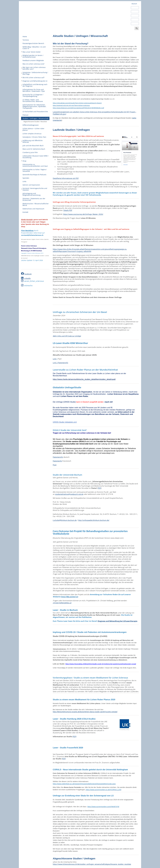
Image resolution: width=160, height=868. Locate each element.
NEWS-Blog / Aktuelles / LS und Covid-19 (34, 48)
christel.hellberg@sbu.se (62, 603)
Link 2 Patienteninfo (60, 363)
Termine (26, 40)
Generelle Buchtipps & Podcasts (34, 175)
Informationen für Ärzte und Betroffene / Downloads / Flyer (34, 90)
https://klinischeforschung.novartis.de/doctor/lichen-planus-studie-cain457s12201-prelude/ (85, 712)
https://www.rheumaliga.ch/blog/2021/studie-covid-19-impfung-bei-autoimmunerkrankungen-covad (101, 664)
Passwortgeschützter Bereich (33, 43)
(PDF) (74, 736)
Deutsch (134, 4)
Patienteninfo (58, 457)
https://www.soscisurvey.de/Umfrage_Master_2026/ (83, 214)
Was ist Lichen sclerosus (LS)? (33, 64)
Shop (24, 161)
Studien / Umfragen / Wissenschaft (35, 118)
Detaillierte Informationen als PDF (66, 178)
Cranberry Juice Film (30, 152)
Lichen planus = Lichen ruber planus (33, 129)
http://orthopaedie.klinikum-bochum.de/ (94, 520)
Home (25, 37)
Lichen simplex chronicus (32, 134)
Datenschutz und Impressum (33, 209)
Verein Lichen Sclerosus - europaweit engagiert (38, 15)
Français (134, 16)
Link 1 (55, 359)
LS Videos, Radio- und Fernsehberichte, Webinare (33, 100)
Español (134, 12)
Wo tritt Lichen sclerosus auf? (33, 78)
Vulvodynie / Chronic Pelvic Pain (34, 137)
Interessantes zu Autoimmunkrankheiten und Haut (35, 165)
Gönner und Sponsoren (31, 185)
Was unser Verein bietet (31, 52)
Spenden (26, 178)
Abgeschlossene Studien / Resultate (35, 122)
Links (24, 181)
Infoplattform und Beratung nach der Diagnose (34, 85)
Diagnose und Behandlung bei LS (34, 81)
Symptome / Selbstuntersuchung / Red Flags (35, 73)
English (134, 8)
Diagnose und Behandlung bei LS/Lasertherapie (117, 621)
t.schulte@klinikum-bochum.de (65, 520)
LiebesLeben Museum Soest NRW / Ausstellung (35, 157)
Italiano (134, 20)
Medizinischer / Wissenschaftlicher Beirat (36, 204)
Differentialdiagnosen (31, 125)
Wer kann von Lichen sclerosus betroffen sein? (33, 68)
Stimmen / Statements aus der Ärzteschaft (34, 199)
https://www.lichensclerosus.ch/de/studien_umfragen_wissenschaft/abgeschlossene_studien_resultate (92, 864)
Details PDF (68, 210)
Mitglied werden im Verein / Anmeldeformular (32, 56)
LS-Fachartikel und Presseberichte (35, 112)
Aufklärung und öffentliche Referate (32, 141)
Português (135, 24)
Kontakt (25, 212)
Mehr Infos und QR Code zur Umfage (67, 336)
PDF (100, 488)
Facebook (28, 274)
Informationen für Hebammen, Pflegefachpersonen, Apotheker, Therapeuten (34, 106)
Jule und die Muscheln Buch (33, 146)
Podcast (25, 115)
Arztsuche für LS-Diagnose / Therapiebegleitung (33, 95)
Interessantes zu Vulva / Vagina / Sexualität (35, 170)
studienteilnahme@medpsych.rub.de (69, 494)
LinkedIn (27, 278)
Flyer (55, 465)
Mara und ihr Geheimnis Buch (34, 149)
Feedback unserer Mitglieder (33, 60)
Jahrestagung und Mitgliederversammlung (31, 194)
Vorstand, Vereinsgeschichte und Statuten (34, 189)
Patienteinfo (57, 461)
